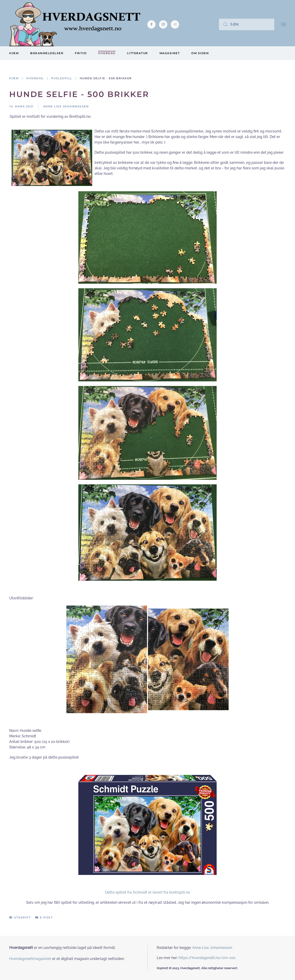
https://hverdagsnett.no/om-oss (207, 958)
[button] (283, 24)
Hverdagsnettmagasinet (30, 959)
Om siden (200, 53)
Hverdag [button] (107, 53)
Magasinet (170, 53)
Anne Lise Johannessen (212, 948)
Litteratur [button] (137, 53)
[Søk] (247, 24)
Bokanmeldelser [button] (47, 53)
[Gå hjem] (75, 24)
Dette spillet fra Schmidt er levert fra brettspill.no (148, 892)
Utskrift (20, 917)
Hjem (14, 53)
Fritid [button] (81, 53)
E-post (44, 917)
